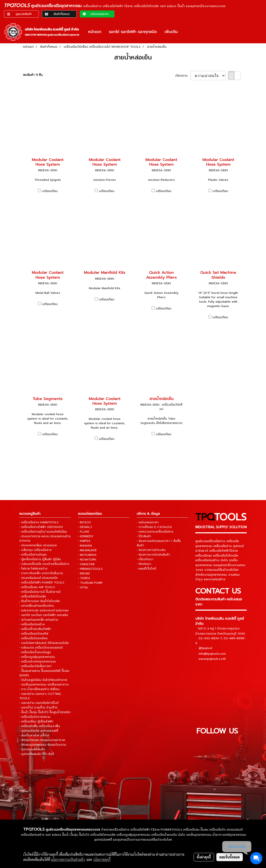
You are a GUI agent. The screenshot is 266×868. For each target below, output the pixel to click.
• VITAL (83, 587)
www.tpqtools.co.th (212, 659)
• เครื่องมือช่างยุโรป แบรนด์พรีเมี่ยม (43, 532)
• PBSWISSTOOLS (90, 569)
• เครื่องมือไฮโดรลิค (33, 596)
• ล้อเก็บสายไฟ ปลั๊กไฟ (34, 735)
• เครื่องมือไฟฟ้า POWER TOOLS (42, 582)
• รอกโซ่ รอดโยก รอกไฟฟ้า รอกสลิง (44, 615)
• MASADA (85, 546)
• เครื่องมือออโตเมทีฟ (34, 634)
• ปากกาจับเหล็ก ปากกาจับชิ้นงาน (41, 573)
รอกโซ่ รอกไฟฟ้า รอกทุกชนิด (133, 32)
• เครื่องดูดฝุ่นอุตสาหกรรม (37, 657)
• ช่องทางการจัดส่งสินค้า (153, 555)
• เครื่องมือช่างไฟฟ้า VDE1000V (41, 527)
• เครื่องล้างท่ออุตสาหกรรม (38, 662)
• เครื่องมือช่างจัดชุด (33, 555)
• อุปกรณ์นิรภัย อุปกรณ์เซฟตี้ (39, 731)
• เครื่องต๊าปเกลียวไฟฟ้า (35, 629)
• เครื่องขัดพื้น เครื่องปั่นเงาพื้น (40, 726)
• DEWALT (85, 527)
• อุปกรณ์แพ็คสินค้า (32, 749)
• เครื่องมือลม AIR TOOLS (37, 587)
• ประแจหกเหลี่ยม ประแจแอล (38, 545)
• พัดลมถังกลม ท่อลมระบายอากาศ (42, 740)
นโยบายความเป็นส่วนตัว (68, 859)
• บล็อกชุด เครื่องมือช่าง (35, 550)
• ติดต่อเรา (144, 564)
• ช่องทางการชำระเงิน (151, 550)
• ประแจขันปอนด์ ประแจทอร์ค (39, 578)
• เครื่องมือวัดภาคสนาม (35, 717)
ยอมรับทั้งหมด (230, 857)
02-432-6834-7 (210, 638)
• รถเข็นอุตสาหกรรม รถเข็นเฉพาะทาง (44, 685)
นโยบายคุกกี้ (102, 859)
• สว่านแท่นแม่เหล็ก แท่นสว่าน (39, 620)
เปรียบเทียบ (50, 191)
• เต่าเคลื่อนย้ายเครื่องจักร (37, 606)
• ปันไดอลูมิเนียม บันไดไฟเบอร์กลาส (43, 680)
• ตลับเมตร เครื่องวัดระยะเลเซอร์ (41, 648)
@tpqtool (205, 648)
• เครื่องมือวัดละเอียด (33, 638)
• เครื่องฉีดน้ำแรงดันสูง (35, 652)
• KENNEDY (86, 536)
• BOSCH (84, 522)
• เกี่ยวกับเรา (145, 559)
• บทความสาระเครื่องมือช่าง (155, 532)
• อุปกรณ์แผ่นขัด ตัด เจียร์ (37, 754)
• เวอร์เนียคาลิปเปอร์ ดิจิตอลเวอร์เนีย (44, 643)
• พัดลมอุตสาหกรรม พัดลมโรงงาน (43, 745)
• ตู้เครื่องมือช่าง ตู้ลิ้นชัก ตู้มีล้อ (40, 559)
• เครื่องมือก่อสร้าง (32, 624)
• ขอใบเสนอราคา (148, 522)
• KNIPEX (84, 541)
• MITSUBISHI (87, 555)
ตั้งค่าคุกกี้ (204, 857)
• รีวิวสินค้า (144, 536)
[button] (186, 32)
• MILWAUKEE (87, 550)
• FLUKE (84, 532)
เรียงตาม (183, 76)
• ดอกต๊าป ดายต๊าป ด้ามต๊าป (38, 708)
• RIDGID (84, 573)
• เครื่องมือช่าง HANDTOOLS (39, 522)
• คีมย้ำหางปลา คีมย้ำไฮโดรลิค (40, 601)
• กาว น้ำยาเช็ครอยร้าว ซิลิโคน (39, 689)
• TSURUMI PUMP (90, 583)
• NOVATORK (87, 560)
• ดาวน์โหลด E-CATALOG (154, 527)
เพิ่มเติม (171, 32)
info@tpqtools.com (212, 653)
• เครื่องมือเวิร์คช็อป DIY (36, 666)
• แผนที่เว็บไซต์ (146, 569)
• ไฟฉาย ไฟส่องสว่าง (33, 569)
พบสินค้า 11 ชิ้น (33, 75)
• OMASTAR (86, 564)
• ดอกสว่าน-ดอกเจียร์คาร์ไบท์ (39, 703)
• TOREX (84, 578)
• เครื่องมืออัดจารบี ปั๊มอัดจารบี (40, 592)
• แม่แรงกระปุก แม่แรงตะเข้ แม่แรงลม (44, 610)
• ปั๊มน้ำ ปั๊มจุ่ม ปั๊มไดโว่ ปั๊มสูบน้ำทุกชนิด (45, 712)
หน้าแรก (95, 32)
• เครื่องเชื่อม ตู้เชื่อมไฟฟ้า (36, 721)
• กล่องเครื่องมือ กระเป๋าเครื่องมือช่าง (44, 564)
